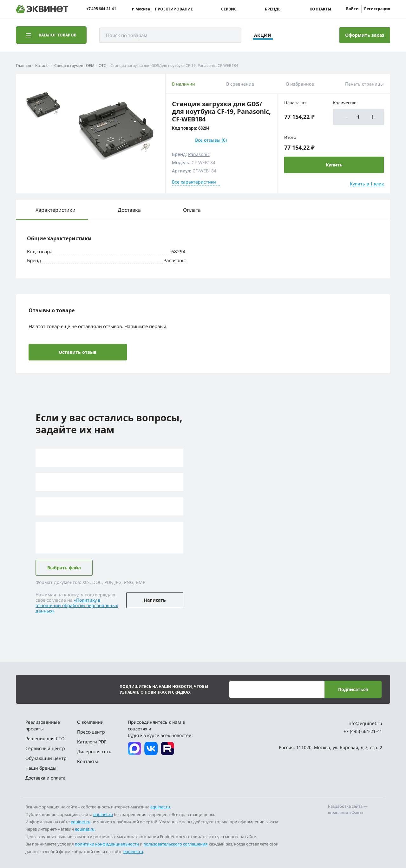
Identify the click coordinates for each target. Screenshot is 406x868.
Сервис (229, 9)
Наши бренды (41, 768)
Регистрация (377, 9)
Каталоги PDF (92, 742)
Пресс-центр (91, 732)
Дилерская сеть (94, 751)
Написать (155, 600)
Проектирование (174, 9)
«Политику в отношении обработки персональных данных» (77, 605)
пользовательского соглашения (176, 844)
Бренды (273, 9)
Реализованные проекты (43, 725)
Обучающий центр (46, 758)
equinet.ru (160, 807)
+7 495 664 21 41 (101, 9)
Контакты (320, 9)
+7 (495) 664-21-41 (363, 731)
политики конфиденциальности (107, 844)
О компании (90, 722)
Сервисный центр (45, 748)
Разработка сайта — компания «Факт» (348, 809)
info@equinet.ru (365, 723)
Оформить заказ (365, 35)
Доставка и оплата (46, 778)
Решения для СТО (45, 738)
